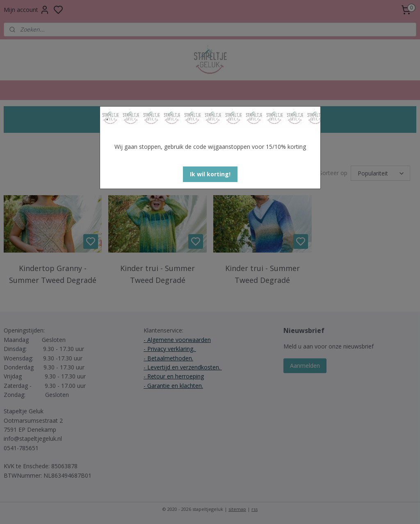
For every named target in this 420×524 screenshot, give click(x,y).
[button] (210, 174)
